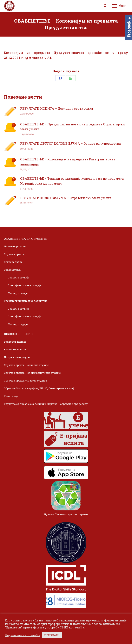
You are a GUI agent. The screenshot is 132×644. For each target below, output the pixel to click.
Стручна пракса (14, 254)
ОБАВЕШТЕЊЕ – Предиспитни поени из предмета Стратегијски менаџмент (73, 127)
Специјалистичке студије (25, 285)
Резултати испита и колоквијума (26, 301)
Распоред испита (15, 342)
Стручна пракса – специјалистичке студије (32, 373)
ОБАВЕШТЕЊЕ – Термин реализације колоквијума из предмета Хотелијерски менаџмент (72, 181)
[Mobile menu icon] (119, 6)
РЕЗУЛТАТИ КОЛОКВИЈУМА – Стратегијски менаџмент (66, 198)
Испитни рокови (15, 246)
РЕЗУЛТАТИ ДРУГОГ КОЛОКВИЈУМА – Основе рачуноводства (70, 143)
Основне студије (19, 277)
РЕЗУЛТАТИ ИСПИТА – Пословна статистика (57, 108)
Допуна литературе (17, 357)
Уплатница (11, 396)
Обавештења (12, 270)
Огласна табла (13, 262)
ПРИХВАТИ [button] (52, 635)
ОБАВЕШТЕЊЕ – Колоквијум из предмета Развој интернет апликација (68, 162)
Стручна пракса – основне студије (26, 365)
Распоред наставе (16, 349)
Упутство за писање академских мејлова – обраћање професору (46, 404)
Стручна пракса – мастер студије (25, 381)
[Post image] (10, 111)
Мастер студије (18, 293)
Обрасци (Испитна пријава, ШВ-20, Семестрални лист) (39, 388)
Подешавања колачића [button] (22, 635)
